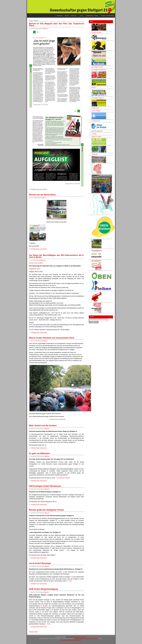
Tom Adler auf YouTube (63, 478)
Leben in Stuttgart (96, 111)
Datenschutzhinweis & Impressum (71, 640)
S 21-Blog (94, 134)
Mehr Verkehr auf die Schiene (43, 426)
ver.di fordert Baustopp (40, 563)
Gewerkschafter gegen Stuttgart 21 (76, 637)
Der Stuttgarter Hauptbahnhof (99, 70)
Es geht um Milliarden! (40, 453)
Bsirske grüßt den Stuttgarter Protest (46, 510)
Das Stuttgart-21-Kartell (97, 67)
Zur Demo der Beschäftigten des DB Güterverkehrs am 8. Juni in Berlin (56, 256)
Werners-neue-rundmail (36, 263)
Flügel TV (94, 88)
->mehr (48, 624)
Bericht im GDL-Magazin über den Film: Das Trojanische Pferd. (56, 25)
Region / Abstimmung (108, 16)
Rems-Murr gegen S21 (97, 131)
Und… (82, 16)
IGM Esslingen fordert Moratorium (45, 486)
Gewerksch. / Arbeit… (93, 16)
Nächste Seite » (34, 632)
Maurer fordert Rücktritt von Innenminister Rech (52, 338)
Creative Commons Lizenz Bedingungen (86, 639)
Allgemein (46, 29)
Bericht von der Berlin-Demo (42, 195)
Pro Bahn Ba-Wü (96, 121)
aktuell (67, 16)
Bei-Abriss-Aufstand (96, 32)
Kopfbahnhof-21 (95, 108)
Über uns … (74, 16)
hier (46, 445)
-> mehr (69, 581)
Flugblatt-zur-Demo (35, 269)
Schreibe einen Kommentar (39, 189)
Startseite (60, 16)
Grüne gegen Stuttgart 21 (98, 98)
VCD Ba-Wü (95, 154)
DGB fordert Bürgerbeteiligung (43, 589)
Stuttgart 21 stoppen (96, 136)
